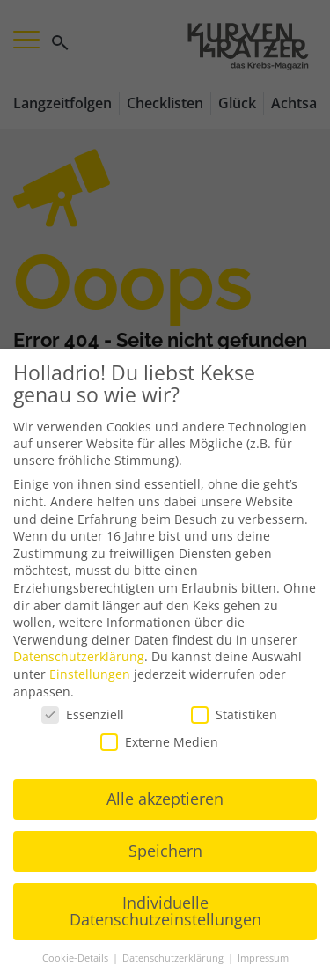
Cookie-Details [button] (77, 958)
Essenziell (83, 715)
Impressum (263, 958)
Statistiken (234, 715)
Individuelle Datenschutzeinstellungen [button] (165, 911)
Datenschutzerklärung (79, 656)
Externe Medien (159, 742)
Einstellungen (90, 674)
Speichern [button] (165, 851)
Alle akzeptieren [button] (165, 799)
